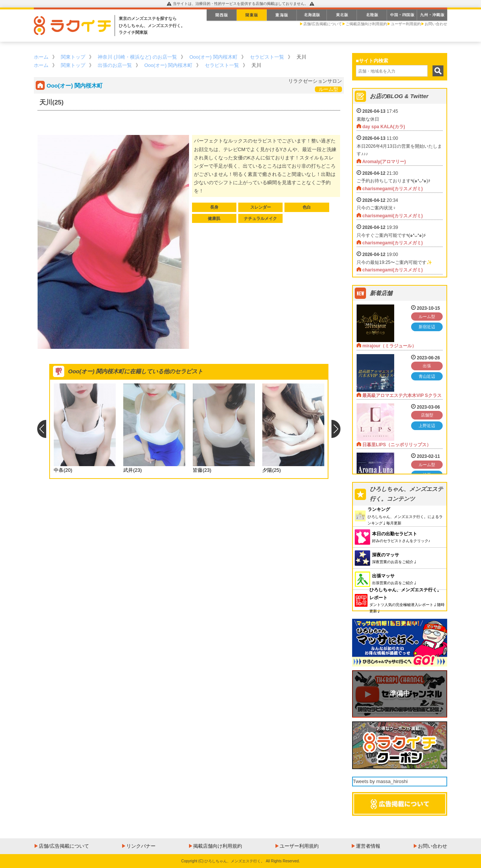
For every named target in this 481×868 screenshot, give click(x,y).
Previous (42, 429)
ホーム (41, 57)
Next (336, 429)
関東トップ (73, 57)
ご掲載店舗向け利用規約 (366, 24)
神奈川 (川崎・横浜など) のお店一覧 (137, 57)
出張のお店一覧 (115, 65)
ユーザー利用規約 (406, 24)
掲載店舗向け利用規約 (218, 846)
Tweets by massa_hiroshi (380, 781)
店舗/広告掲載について (323, 24)
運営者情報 (368, 846)
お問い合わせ (436, 24)
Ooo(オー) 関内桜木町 (213, 57)
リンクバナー (141, 846)
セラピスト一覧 (267, 57)
